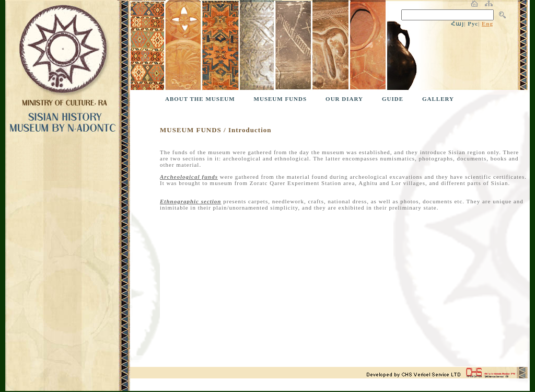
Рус (473, 24)
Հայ (457, 24)
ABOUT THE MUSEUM (200, 99)
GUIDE (393, 99)
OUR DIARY (344, 99)
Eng (487, 24)
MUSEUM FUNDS (281, 99)
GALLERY (438, 99)
